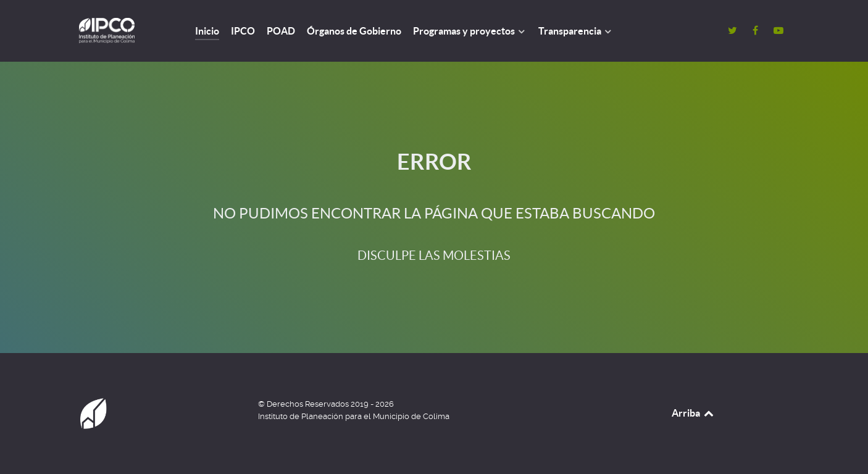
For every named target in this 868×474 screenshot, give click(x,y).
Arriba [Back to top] (693, 413)
